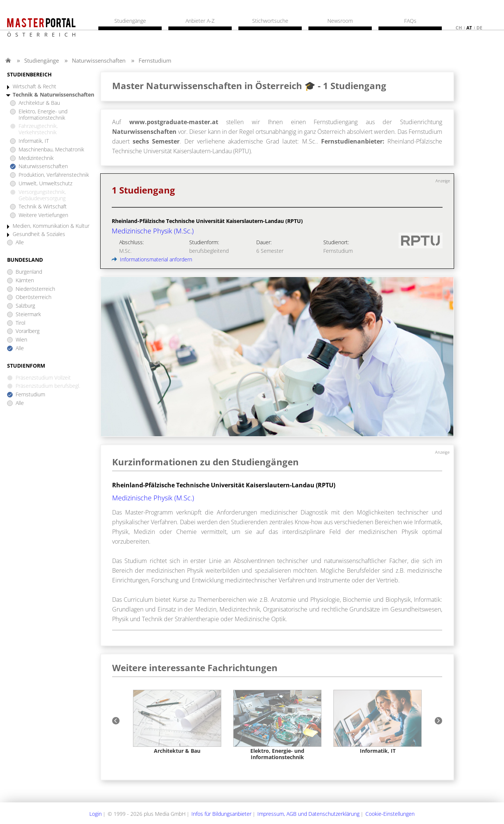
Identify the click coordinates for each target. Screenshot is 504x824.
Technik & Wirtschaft (43, 207)
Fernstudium (155, 60)
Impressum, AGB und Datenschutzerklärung (308, 814)
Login (96, 814)
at (469, 28)
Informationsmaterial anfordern (152, 259)
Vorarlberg (28, 331)
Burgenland (29, 272)
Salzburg (25, 306)
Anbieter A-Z (200, 21)
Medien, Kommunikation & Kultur (51, 226)
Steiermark (28, 314)
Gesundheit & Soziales (39, 234)
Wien (21, 340)
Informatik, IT (34, 141)
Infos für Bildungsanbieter (221, 814)
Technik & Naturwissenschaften (53, 95)
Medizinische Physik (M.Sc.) (153, 498)
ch (459, 28)
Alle (20, 243)
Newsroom (340, 21)
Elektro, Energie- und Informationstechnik (43, 115)
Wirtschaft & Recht (34, 87)
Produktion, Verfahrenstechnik (54, 175)
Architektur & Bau (39, 103)
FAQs (410, 21)
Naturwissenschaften (99, 60)
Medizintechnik (36, 158)
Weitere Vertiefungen (43, 215)
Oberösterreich (34, 297)
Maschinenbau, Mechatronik (51, 150)
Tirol (20, 323)
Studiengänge (42, 60)
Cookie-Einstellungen (390, 814)
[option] (177, 722)
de (479, 28)
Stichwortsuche (270, 21)
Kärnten (25, 281)
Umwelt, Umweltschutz (45, 184)
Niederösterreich (35, 289)
